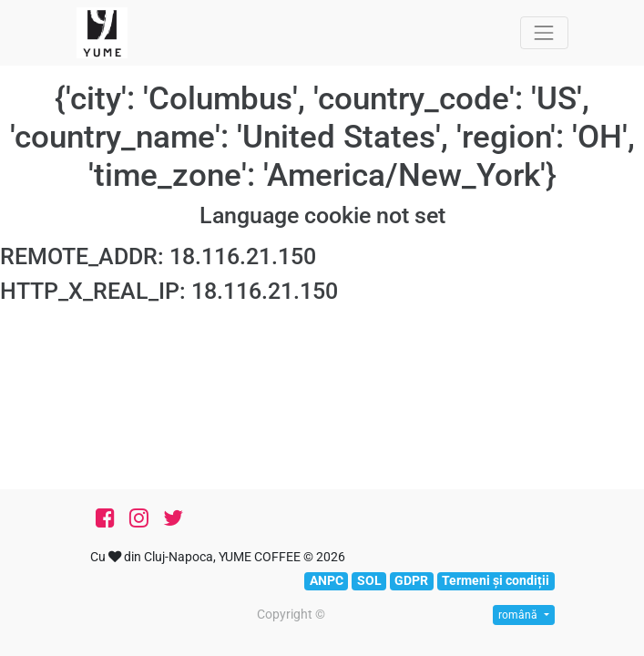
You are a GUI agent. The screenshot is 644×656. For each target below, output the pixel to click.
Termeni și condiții (496, 580)
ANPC (327, 580)
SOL (369, 580)
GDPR (411, 580)
